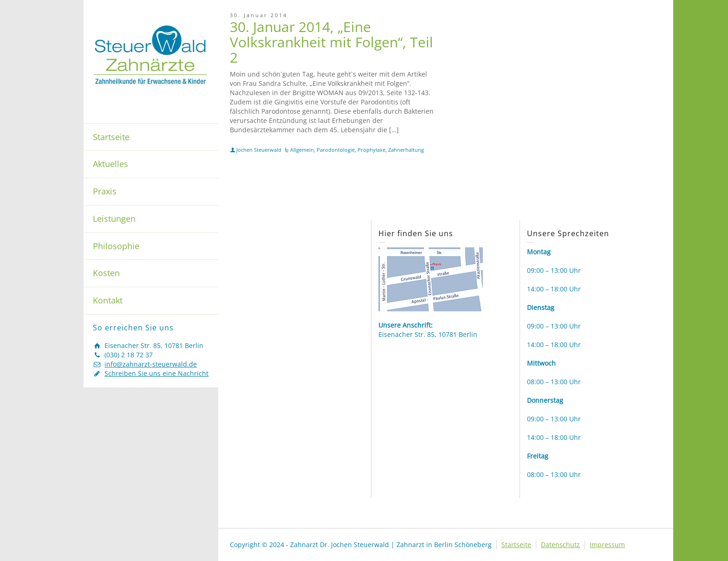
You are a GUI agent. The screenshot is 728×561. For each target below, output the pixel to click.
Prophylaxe (371, 150)
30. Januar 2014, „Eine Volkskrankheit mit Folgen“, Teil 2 (331, 42)
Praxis (105, 191)
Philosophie (116, 246)
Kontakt (108, 300)
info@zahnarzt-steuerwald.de (151, 364)
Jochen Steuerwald (259, 150)
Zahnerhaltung (406, 150)
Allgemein (302, 150)
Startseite (111, 137)
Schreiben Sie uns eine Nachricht (156, 373)
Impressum (607, 545)
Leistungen (114, 219)
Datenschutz (560, 545)
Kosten (106, 273)
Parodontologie (336, 150)
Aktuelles (110, 164)
